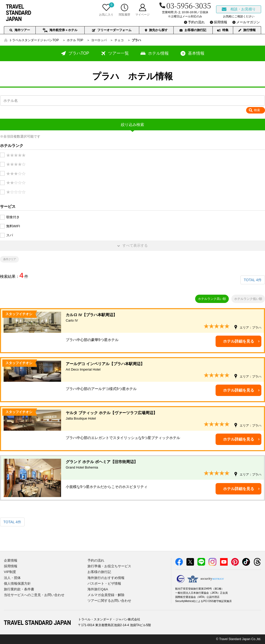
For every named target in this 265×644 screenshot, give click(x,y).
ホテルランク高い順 (212, 299)
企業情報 (11, 560)
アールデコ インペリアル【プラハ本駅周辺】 (164, 367)
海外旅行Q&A (98, 589)
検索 (257, 110)
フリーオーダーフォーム (112, 30)
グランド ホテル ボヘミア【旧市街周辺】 (164, 465)
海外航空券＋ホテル (60, 30)
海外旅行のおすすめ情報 (106, 578)
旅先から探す (156, 30)
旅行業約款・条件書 (19, 589)
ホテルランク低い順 (248, 299)
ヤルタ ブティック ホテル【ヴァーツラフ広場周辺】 (164, 416)
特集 (223, 30)
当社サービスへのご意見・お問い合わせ (34, 595)
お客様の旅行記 (193, 30)
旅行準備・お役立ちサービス (109, 566)
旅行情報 (247, 30)
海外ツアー (20, 30)
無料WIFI (13, 226)
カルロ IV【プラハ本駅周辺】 (164, 318)
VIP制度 (10, 572)
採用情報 (11, 566)
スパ (10, 235)
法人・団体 (12, 578)
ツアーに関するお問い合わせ (109, 601)
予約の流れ (96, 560)
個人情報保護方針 (17, 583)
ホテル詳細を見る (239, 341)
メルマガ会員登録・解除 (106, 595)
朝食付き (13, 217)
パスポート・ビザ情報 (104, 583)
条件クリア (10, 259)
